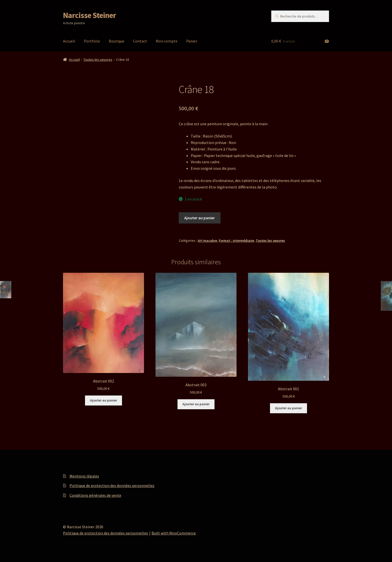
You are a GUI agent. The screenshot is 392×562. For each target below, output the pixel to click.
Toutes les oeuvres (98, 59)
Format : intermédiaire (236, 240)
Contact (140, 41)
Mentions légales (84, 476)
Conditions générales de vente (95, 495)
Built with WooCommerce (174, 533)
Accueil (69, 41)
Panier (192, 41)
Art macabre (207, 240)
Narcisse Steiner (89, 15)
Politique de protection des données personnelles (112, 485)
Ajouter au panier (199, 218)
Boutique (116, 41)
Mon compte (167, 41)
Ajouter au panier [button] (103, 400)
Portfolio (92, 41)
